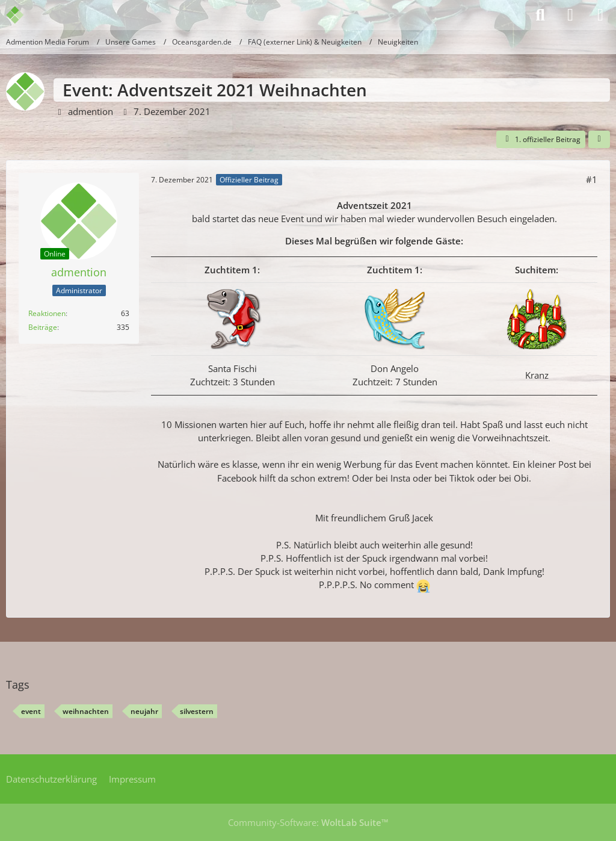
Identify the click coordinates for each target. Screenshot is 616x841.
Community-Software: (308, 822)
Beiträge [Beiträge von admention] (43, 327)
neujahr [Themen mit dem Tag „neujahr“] (144, 711)
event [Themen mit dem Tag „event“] (31, 711)
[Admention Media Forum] (23, 15)
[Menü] (600, 15)
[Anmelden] (570, 15)
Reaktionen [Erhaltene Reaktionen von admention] (47, 313)
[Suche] (540, 15)
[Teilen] (599, 140)
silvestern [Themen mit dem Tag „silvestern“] (197, 711)
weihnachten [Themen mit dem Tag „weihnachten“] (86, 711)
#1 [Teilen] (592, 179)
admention (91, 111)
